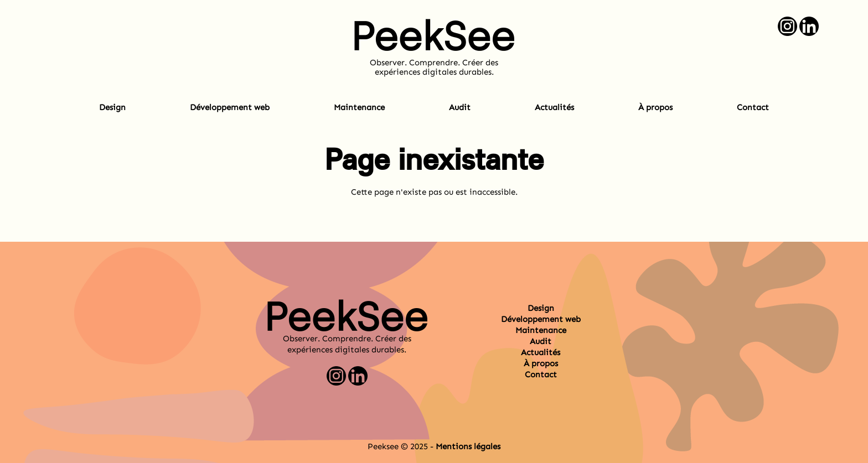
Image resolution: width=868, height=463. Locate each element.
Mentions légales (468, 446)
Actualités (554, 107)
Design (112, 107)
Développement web (230, 107)
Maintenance (359, 107)
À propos (655, 107)
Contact (753, 107)
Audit (460, 107)
